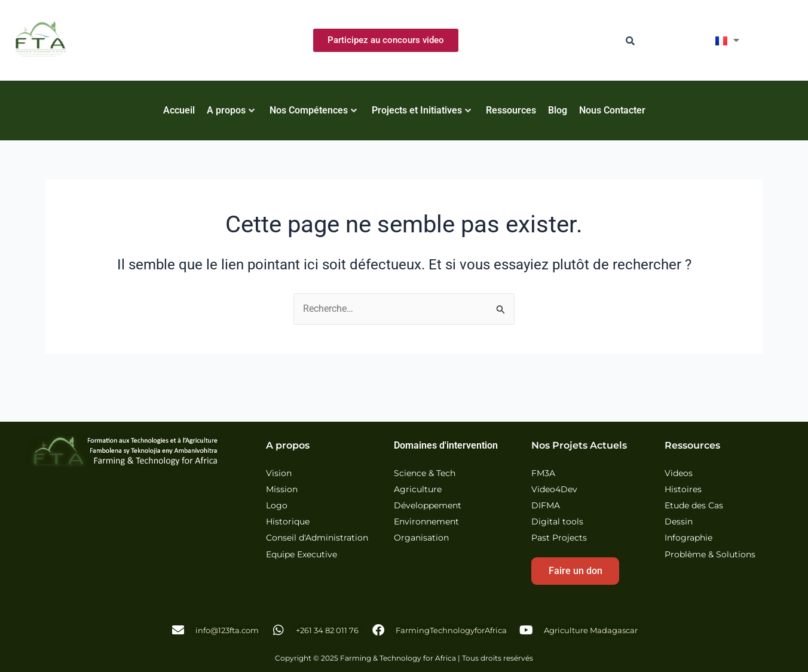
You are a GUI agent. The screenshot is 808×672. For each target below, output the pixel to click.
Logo (277, 506)
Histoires (683, 490)
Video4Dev (554, 490)
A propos (231, 110)
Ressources (511, 110)
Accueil (179, 110)
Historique (288, 522)
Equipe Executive (302, 555)
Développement (428, 506)
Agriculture (418, 490)
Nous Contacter (612, 110)
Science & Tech (425, 473)
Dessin (679, 522)
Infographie (688, 538)
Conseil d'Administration (317, 538)
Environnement (426, 522)
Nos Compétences (313, 110)
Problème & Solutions (710, 555)
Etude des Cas (694, 506)
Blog (558, 110)
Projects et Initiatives (421, 110)
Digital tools (557, 522)
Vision (279, 473)
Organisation (421, 538)
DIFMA (546, 506)
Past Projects (559, 538)
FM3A (543, 473)
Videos (679, 473)
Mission (282, 490)
